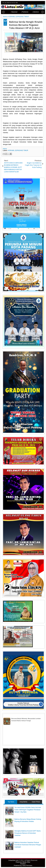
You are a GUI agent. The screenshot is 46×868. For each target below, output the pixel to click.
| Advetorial (33, 12)
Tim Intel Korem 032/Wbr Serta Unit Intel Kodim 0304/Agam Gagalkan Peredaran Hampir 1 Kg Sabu (28, 810)
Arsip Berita (23, 802)
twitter (33, 3)
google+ (40, 3)
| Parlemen (22, 12)
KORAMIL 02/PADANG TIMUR (18, 150)
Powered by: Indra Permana (23, 866)
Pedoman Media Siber (23, 862)
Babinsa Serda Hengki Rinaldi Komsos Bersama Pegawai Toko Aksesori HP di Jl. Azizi (26, 25)
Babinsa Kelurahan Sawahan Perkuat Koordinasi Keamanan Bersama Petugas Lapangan (28, 845)
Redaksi (23, 864)
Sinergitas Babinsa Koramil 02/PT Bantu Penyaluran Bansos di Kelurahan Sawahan (28, 833)
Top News (11, 802)
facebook (37, 3)
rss (43, 3)
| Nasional (11, 12)
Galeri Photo (36, 802)
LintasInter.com (13, 860)
